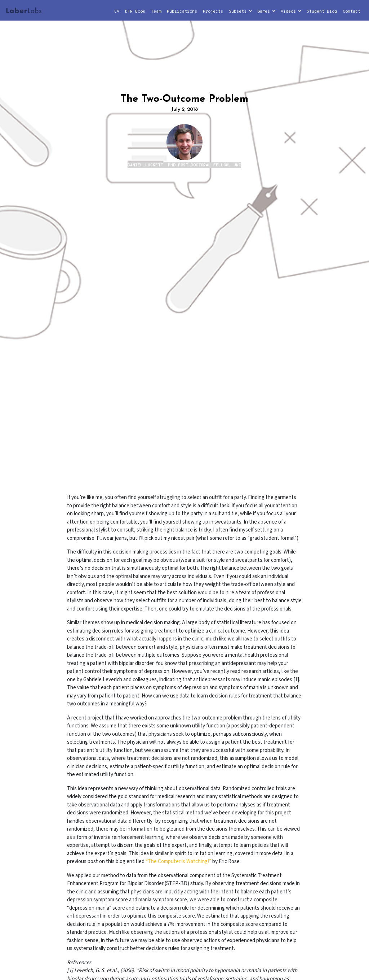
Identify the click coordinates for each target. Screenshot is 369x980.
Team (156, 12)
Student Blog (322, 12)
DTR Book (135, 12)
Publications (182, 12)
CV (117, 12)
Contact (352, 12)
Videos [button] (291, 12)
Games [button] (266, 12)
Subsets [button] (240, 12)
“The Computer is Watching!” (178, 861)
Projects (213, 12)
